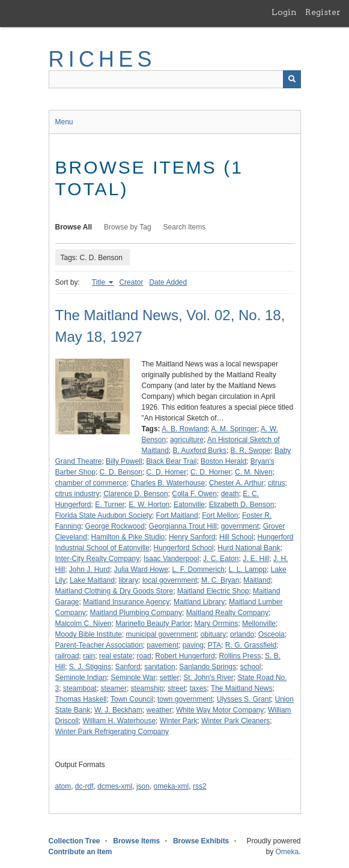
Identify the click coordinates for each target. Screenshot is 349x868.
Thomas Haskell (81, 699)
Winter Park (179, 721)
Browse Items (136, 841)
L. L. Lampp (248, 569)
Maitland (257, 580)
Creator (131, 282)
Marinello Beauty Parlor (153, 624)
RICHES (102, 59)
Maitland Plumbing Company (136, 613)
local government (170, 580)
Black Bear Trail (171, 461)
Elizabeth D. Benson (242, 505)
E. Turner (110, 505)
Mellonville (259, 624)
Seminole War (133, 678)
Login (284, 12)
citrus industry (77, 494)
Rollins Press (240, 656)
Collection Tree (74, 841)
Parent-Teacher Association (99, 645)
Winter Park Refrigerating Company (112, 732)
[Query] (175, 79)
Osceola (272, 634)
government (240, 526)
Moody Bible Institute (89, 634)
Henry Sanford (192, 537)
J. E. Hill (256, 559)
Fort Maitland (177, 515)
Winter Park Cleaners (235, 721)
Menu (64, 122)
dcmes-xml (115, 786)
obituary (214, 634)
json (143, 786)
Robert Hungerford (185, 656)
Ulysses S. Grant (244, 699)
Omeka (287, 852)
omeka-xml (171, 786)
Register (323, 12)
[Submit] (292, 79)
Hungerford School (184, 548)
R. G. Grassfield (251, 645)
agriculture (187, 440)
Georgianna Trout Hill (183, 526)
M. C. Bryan (220, 580)
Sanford (128, 667)
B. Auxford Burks (200, 451)
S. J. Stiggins (90, 667)
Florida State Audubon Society (104, 515)
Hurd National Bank (249, 548)
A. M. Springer (234, 429)
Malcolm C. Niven (83, 624)
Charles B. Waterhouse (168, 483)
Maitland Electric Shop (213, 591)
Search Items (185, 227)
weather (159, 710)
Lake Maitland (92, 580)
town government (185, 699)
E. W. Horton (149, 505)
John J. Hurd (90, 569)
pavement (162, 645)
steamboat (80, 688)
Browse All (74, 227)
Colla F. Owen (194, 494)
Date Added (168, 282)
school (251, 667)
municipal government (161, 634)
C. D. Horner (211, 472)
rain (89, 656)
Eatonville (189, 505)
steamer (114, 688)
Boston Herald (223, 461)
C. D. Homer (167, 472)
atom (63, 786)
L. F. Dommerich (199, 569)
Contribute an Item (80, 852)
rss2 (200, 786)
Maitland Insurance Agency (126, 602)
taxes (199, 688)
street (177, 688)
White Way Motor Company (220, 710)
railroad (67, 656)
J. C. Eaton (221, 559)
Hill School (236, 537)
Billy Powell (124, 461)
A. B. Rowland (184, 429)
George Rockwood (115, 526)
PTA (214, 645)
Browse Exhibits (201, 841)
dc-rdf (84, 786)
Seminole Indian (81, 678)
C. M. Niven (254, 472)
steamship (147, 688)
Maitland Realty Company (227, 613)
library (129, 580)
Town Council (132, 699)
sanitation (159, 667)
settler (170, 678)
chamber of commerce (91, 483)
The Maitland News (242, 688)
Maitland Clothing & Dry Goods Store (114, 591)
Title (100, 282)
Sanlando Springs (208, 667)
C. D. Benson (121, 472)
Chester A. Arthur (236, 483)
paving (193, 645)
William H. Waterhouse (120, 721)
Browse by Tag (128, 227)
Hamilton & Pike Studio (128, 537)
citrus (277, 483)
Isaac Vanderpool (171, 559)
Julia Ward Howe (141, 569)
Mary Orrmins (217, 624)
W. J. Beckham (118, 710)
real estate (116, 656)
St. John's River (208, 678)
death (230, 494)
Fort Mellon (220, 515)
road (144, 656)
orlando (242, 634)
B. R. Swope (251, 451)
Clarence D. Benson (135, 494)
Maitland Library (199, 602)
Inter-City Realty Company (98, 559)
